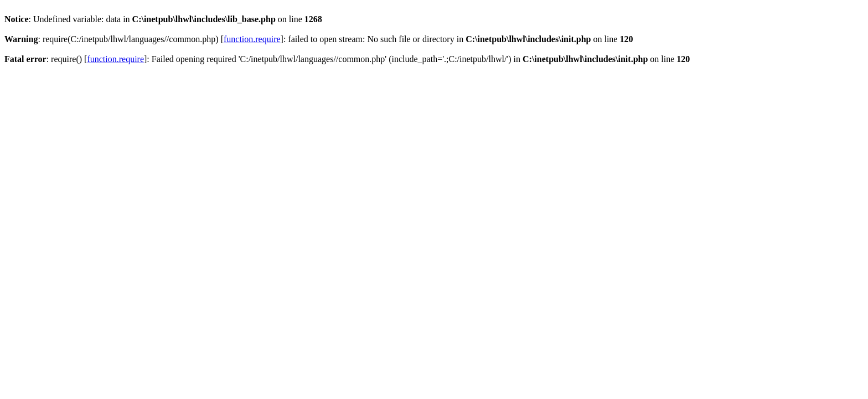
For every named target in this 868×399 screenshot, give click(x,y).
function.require (252, 39)
